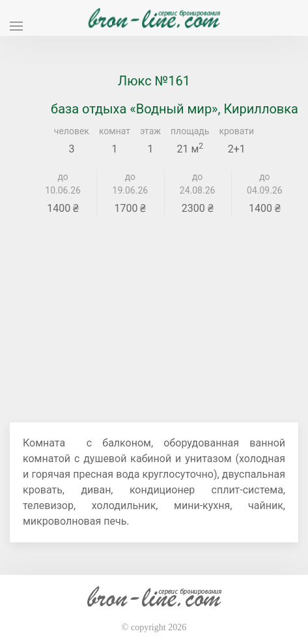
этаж (150, 131)
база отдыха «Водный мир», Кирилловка (175, 109)
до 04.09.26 (265, 183)
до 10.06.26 (63, 183)
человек (72, 131)
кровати (236, 131)
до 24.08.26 (198, 183)
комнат (115, 131)
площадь (190, 131)
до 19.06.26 (131, 183)
